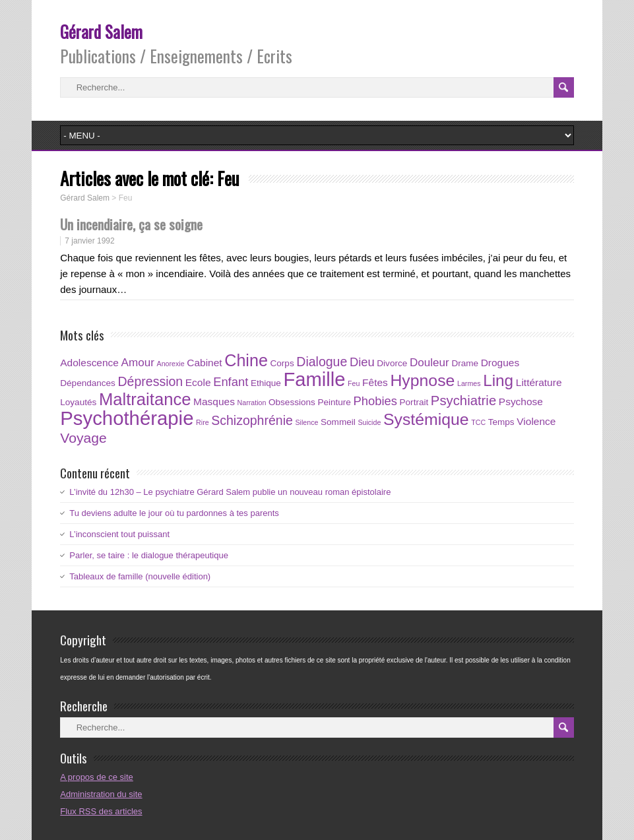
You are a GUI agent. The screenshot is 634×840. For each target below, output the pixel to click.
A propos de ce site (97, 777)
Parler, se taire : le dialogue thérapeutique (149, 555)
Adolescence (89, 363)
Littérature (539, 382)
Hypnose (422, 380)
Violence (536, 421)
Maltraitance (145, 399)
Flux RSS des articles (101, 811)
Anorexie (171, 364)
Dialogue (322, 362)
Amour (138, 363)
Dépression (151, 381)
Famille (314, 379)
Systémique (426, 419)
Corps (282, 363)
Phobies (375, 401)
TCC (478, 422)
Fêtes (375, 382)
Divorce (392, 363)
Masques (214, 402)
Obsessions (292, 402)
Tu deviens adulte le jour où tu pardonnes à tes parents (174, 513)
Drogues (500, 363)
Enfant (231, 382)
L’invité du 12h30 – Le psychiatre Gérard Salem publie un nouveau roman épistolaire (230, 492)
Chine (246, 360)
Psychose (521, 402)
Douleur (429, 363)
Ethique (266, 383)
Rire (203, 422)
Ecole (198, 382)
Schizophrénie (252, 420)
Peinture (334, 402)
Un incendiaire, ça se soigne (131, 224)
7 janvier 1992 (89, 241)
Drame (465, 363)
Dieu (362, 362)
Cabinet (204, 363)
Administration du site (101, 794)
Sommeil (338, 422)
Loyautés (78, 402)
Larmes (469, 383)
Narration (252, 403)
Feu (354, 383)
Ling (498, 380)
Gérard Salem (101, 31)
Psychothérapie (127, 418)
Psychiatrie (463, 401)
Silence (306, 422)
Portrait (414, 402)
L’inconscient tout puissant (119, 534)
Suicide (369, 422)
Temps (501, 422)
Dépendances (88, 383)
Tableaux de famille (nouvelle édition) (140, 576)
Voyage (83, 438)
